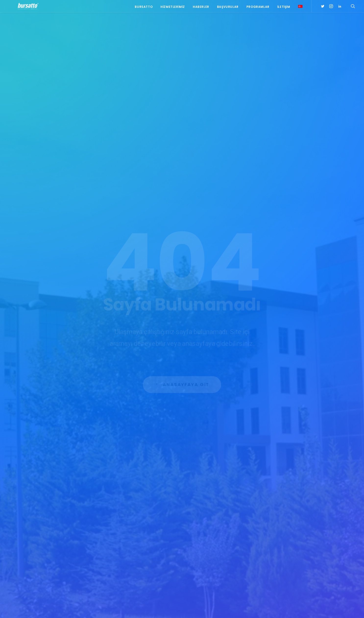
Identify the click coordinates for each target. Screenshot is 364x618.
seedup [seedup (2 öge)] (307, 562)
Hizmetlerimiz (173, 8)
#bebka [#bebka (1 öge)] (271, 502)
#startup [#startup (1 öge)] (273, 533)
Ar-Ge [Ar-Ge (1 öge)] (306, 533)
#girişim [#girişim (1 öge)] (287, 502)
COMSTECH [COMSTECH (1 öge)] (286, 548)
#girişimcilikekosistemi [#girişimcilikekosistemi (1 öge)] (283, 509)
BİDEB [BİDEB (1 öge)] (270, 548)
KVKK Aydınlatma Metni (60, 608)
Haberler (201, 8)
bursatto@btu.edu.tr (81, 532)
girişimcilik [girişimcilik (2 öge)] (274, 562)
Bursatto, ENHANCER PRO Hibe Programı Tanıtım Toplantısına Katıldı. (142, 538)
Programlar (258, 8)
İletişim (284, 8)
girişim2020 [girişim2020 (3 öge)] (288, 555)
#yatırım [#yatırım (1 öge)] (291, 533)
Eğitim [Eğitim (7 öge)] (270, 555)
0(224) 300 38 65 (80, 520)
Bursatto (144, 8)
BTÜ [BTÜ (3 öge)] (294, 540)
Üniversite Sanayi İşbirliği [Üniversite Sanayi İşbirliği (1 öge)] (285, 576)
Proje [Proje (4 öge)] (292, 562)
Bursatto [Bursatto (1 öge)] (309, 540)
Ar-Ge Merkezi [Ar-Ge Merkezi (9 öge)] (276, 540)
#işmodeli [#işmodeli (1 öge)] (273, 516)
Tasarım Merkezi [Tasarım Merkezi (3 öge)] (278, 569)
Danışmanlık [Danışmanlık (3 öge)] (308, 548)
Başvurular (228, 8)
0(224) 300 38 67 (80, 526)
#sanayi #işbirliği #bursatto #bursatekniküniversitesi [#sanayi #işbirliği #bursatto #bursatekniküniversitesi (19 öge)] (287, 525)
